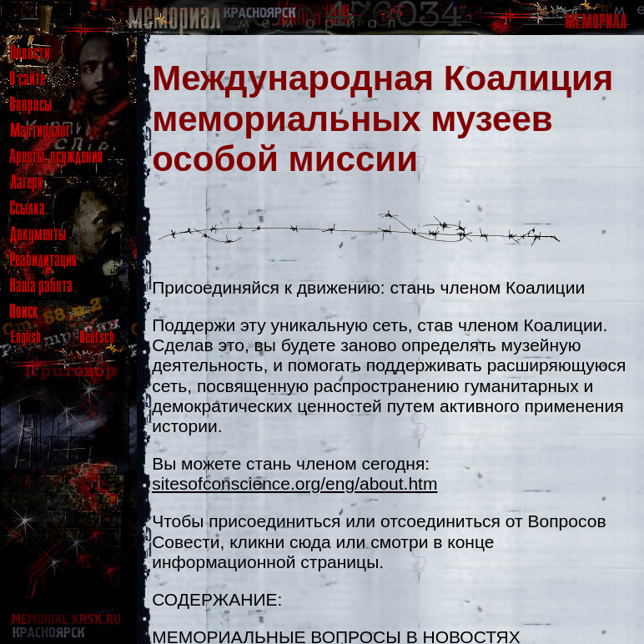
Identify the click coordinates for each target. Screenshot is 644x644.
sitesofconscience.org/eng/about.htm (294, 483)
